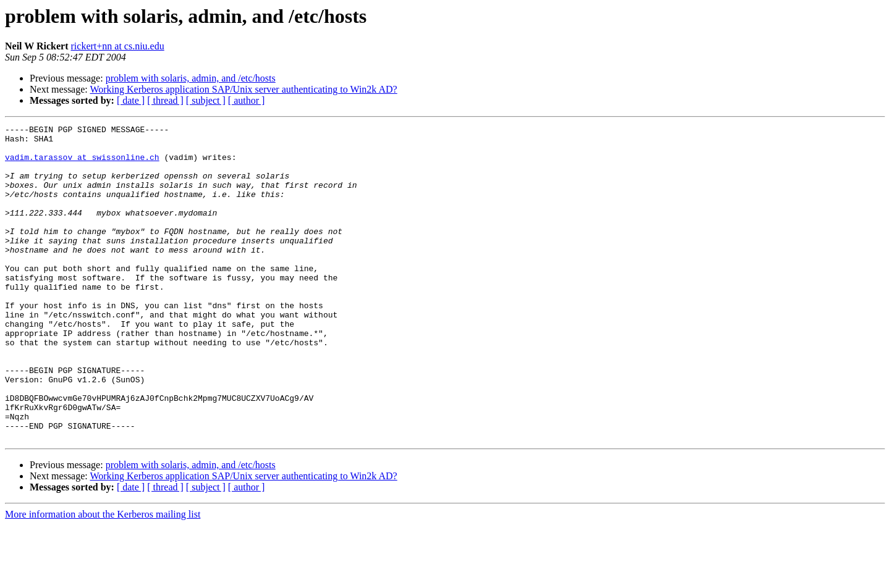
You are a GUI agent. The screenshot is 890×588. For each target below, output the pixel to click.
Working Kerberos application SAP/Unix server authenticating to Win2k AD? (243, 89)
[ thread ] (165, 100)
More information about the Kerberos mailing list (103, 577)
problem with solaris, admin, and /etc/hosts (191, 78)
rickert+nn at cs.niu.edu (118, 46)
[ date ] (131, 100)
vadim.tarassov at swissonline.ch (82, 164)
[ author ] (247, 100)
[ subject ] (206, 100)
